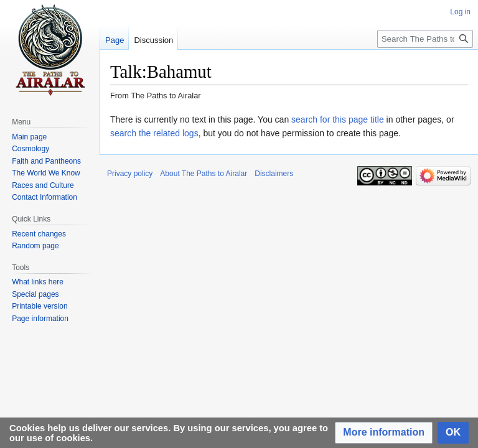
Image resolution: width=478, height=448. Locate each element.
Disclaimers (274, 174)
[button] (384, 433)
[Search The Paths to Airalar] (425, 39)
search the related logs (154, 133)
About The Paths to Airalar (204, 174)
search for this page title (338, 119)
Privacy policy (130, 174)
